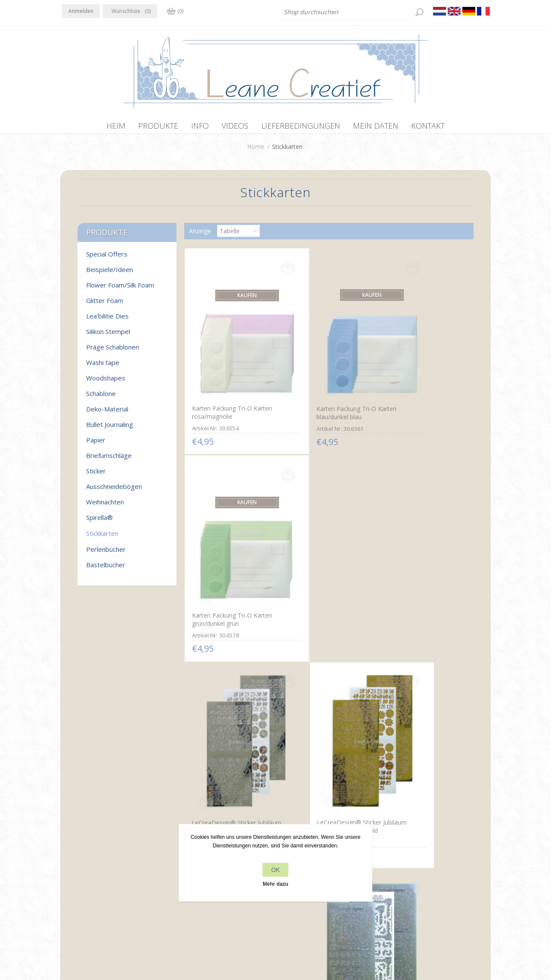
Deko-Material (107, 413)
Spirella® (99, 522)
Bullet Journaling (110, 429)
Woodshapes (106, 382)
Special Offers (107, 258)
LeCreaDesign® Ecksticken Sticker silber (419, 549)
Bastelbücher (106, 569)
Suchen (395, 867)
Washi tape (103, 367)
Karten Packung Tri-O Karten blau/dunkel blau (326, 380)
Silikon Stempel (108, 336)
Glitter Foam (105, 305)
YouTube (121, 850)
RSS (104, 850)
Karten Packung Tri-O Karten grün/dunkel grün (422, 379)
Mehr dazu (275, 884)
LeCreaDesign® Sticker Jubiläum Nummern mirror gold (323, 552)
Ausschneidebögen (114, 491)
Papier (96, 444)
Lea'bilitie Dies (107, 320)
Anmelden (81, 11)
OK (275, 870)
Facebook (70, 850)
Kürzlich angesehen (412, 851)
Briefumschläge (109, 460)
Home (256, 151)
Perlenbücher (106, 553)
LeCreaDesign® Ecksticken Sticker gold (229, 717)
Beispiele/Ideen (110, 274)
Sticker (96, 475)
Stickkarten (102, 538)
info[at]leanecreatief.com (98, 885)
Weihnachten (105, 506)
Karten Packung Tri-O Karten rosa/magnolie (231, 379)
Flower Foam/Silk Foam (120, 289)
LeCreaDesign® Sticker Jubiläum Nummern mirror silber (227, 553)
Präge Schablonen (113, 351)
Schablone (101, 398)
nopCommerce (216, 934)
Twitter (87, 850)
